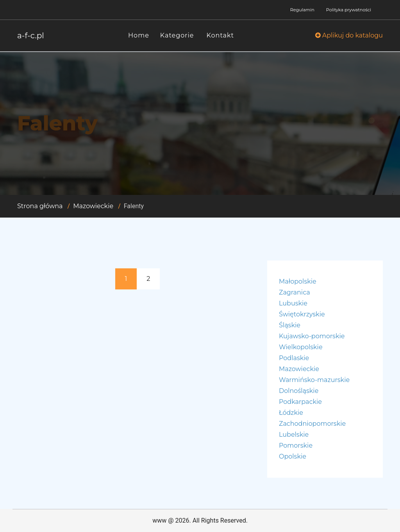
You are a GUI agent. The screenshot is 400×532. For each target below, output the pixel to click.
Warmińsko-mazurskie (314, 380)
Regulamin (302, 10)
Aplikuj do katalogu (349, 35)
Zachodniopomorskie (312, 424)
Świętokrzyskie (302, 314)
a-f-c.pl (31, 36)
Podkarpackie (300, 402)
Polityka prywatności (349, 10)
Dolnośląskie (299, 391)
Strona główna (40, 206)
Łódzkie (291, 413)
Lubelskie (294, 435)
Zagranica (295, 292)
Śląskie (290, 325)
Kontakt (221, 35)
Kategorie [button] (177, 35)
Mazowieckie (93, 206)
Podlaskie (294, 358)
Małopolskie (298, 281)
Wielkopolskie (301, 347)
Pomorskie (296, 445)
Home (139, 35)
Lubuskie (293, 303)
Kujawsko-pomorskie (312, 336)
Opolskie (293, 456)
